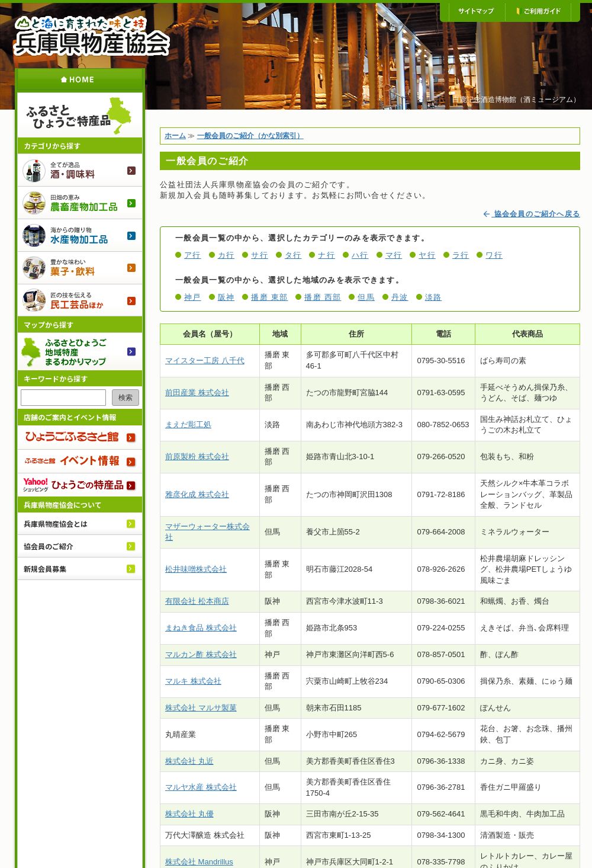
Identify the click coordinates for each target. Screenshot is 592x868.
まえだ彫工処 (188, 425)
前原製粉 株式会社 (197, 457)
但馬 (366, 297)
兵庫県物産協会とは (56, 523)
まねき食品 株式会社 (201, 628)
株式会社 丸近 (189, 761)
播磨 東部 (269, 297)
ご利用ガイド (538, 12)
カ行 (226, 255)
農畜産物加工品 (80, 202)
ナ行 (326, 255)
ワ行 (494, 255)
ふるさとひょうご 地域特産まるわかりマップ (80, 351)
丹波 (400, 297)
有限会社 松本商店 (197, 601)
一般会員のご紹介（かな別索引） (250, 136)
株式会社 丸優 (189, 814)
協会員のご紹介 (49, 546)
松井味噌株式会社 (196, 569)
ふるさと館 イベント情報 (80, 461)
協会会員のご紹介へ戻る (531, 214)
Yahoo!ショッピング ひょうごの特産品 (80, 485)
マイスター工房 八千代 (205, 361)
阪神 (226, 297)
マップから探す (49, 324)
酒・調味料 (80, 170)
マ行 (394, 255)
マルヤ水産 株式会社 (201, 787)
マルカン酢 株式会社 (201, 654)
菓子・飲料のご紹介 (80, 268)
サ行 (260, 255)
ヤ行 (427, 255)
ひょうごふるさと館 (80, 437)
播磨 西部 (323, 297)
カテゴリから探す (52, 145)
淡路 (434, 297)
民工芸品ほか (80, 300)
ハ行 (360, 255)
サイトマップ (477, 12)
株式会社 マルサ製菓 (201, 708)
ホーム (80, 79)
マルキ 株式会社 (193, 681)
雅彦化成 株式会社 (197, 494)
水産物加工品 (80, 235)
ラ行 (461, 255)
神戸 (193, 297)
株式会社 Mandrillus (199, 862)
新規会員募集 (45, 568)
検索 (126, 398)
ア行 (193, 255)
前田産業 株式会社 (197, 393)
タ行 (293, 255)
